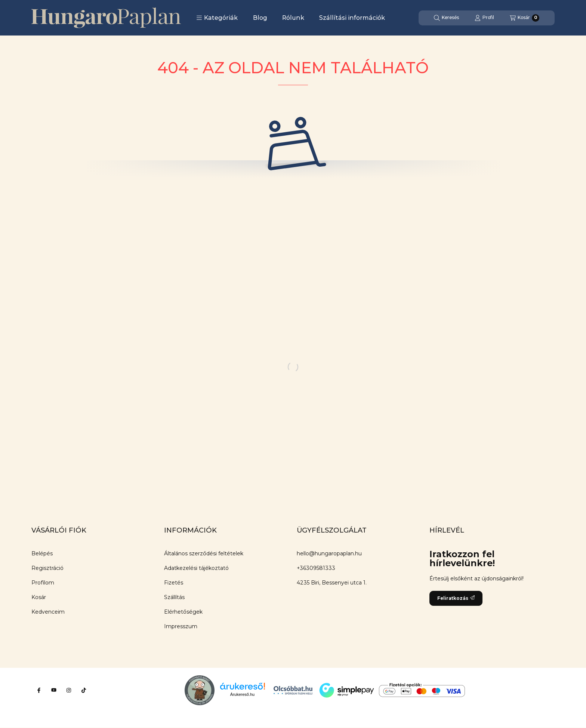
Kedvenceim (48, 612)
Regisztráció (47, 568)
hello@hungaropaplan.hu (329, 553)
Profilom (43, 583)
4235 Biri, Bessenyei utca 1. (332, 583)
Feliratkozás (456, 598)
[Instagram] (69, 690)
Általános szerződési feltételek (204, 553)
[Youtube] (54, 690)
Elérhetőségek (183, 612)
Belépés (42, 553)
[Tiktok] (84, 690)
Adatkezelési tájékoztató (196, 568)
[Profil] (484, 18)
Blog (260, 18)
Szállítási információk (352, 18)
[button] (217, 18)
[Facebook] (39, 690)
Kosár (39, 597)
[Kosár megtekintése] (525, 18)
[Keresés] (446, 18)
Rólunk (293, 18)
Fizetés (174, 583)
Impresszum (181, 626)
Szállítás (174, 597)
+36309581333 (316, 568)
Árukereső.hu (242, 694)
